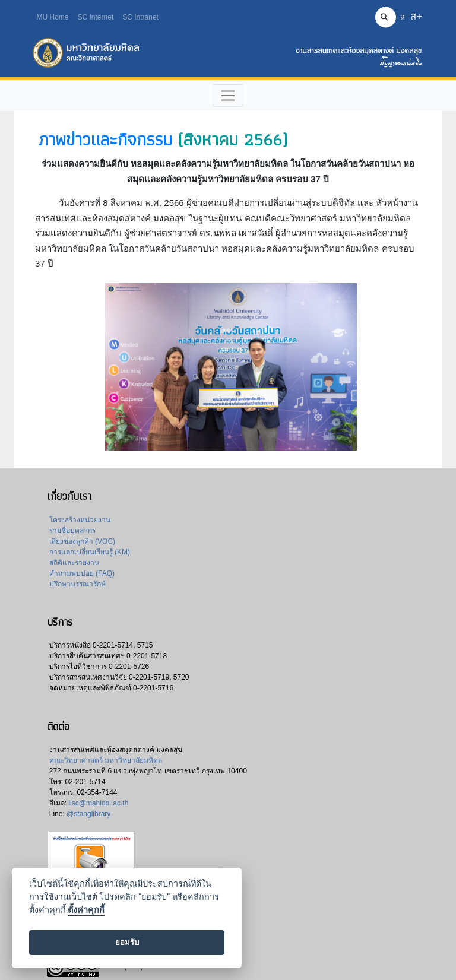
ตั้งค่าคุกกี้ (86, 910)
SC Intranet (140, 17)
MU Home (53, 17)
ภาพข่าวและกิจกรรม (105, 139)
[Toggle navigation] (228, 96)
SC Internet (96, 17)
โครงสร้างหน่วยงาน (80, 520)
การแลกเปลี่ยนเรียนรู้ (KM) (90, 552)
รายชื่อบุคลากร (72, 531)
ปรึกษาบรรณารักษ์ (77, 584)
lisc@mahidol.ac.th (98, 803)
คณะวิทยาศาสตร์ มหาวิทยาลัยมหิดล (106, 760)
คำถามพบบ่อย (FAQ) (82, 573)
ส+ (416, 16)
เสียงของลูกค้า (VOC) (82, 541)
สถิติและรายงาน (74, 563)
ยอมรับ (127, 942)
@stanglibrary (88, 814)
